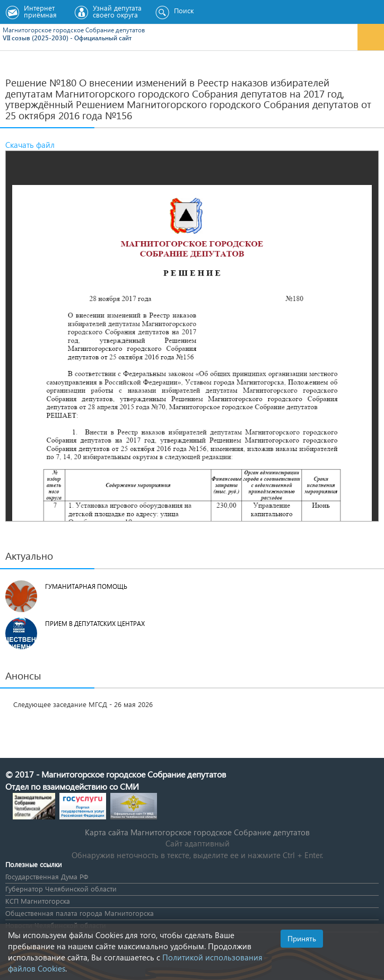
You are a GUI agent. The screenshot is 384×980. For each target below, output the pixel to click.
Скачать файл (30, 145)
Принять (302, 938)
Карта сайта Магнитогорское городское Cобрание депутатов (197, 832)
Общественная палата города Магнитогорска (80, 913)
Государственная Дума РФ (47, 876)
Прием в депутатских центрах (95, 624)
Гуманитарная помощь (86, 586)
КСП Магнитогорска (38, 901)
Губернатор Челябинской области (61, 889)
